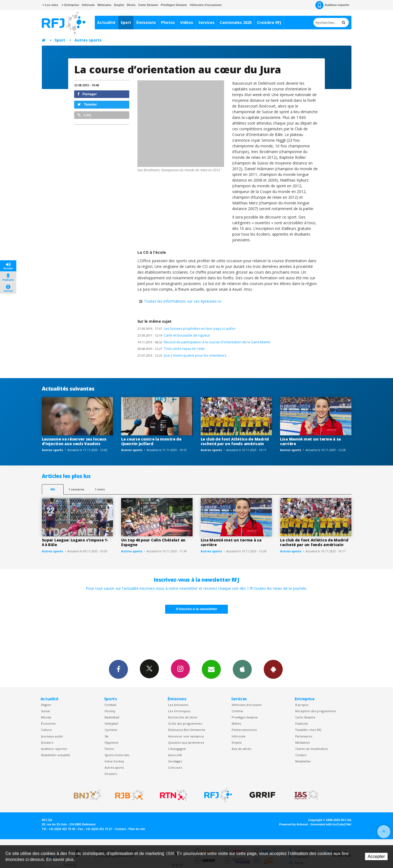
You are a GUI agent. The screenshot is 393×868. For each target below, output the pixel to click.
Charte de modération (312, 749)
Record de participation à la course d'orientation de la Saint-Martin (204, 342)
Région (46, 705)
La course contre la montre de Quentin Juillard (151, 441)
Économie (48, 723)
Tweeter (87, 104)
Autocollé (175, 755)
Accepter (376, 856)
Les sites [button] (50, 5)
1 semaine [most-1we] (76, 489)
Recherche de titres (183, 717)
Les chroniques (179, 711)
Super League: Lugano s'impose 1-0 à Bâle (75, 542)
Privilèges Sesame (245, 717)
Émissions (146, 22)
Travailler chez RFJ (308, 730)
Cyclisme (111, 730)
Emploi (119, 5)
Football (110, 705)
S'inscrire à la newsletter (197, 609)
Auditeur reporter (54, 749)
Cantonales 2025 (236, 22)
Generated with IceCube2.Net (331, 824)
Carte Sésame (148, 5)
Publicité (302, 723)
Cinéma (237, 711)
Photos (168, 22)
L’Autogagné (177, 749)
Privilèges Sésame (174, 5)
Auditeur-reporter (332, 5)
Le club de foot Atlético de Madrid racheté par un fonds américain (235, 441)
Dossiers (47, 742)
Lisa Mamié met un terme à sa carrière (310, 441)
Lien (84, 115)
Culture (46, 730)
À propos (302, 705)
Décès (131, 5)
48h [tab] (53, 489)
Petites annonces (244, 730)
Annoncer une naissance (186, 736)
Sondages (175, 761)
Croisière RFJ (269, 22)
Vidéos (187, 22)
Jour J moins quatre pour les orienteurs (182, 355)
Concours (175, 767)
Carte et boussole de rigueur (174, 335)
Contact (301, 755)
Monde (46, 717)
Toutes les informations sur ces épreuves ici (183, 301)
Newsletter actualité (56, 755)
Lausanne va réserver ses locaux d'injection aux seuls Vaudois (74, 441)
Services (206, 22)
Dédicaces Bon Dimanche (187, 730)
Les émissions (178, 705)
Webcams (104, 5)
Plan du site (137, 829)
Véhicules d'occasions (206, 5)
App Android (273, 669)
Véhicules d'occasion (247, 705)
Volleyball (111, 723)
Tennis (109, 749)
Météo (236, 723)
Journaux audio (52, 736)
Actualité (106, 22)
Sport (126, 22)
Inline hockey (114, 761)
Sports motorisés (117, 755)
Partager (87, 94)
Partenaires (304, 736)
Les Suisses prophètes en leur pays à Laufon (186, 329)
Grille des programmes (185, 723)
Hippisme (111, 742)
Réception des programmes (316, 711)
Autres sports (88, 40)
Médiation (303, 742)
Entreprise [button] (70, 5)
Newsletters (211, 669)
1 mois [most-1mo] (100, 489)
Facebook (118, 669)
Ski (107, 736)
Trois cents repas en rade (171, 349)
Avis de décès (241, 749)
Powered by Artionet (293, 824)
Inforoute (88, 5)
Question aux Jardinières (186, 742)
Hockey (110, 711)
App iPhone (242, 669)
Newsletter (303, 761)
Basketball (112, 717)
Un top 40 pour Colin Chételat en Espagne (153, 542)
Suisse (45, 711)
